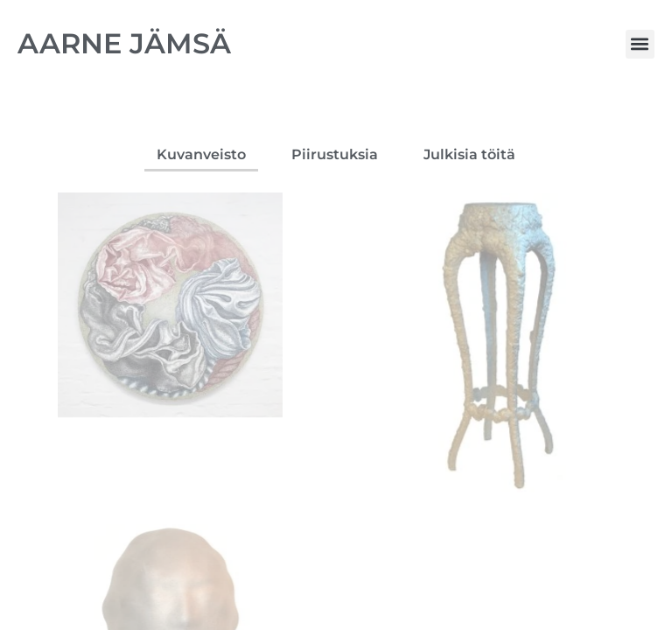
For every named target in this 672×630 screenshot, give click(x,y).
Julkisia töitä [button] (469, 154)
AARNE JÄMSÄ (124, 43)
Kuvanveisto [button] (201, 154)
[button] (640, 44)
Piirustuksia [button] (335, 154)
